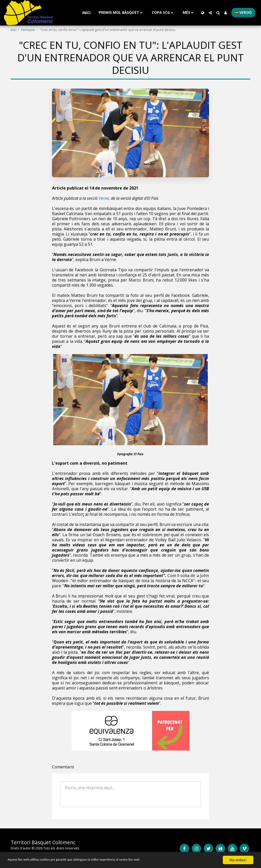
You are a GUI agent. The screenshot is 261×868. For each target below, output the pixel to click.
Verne (104, 198)
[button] (121, 13)
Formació (28, 30)
